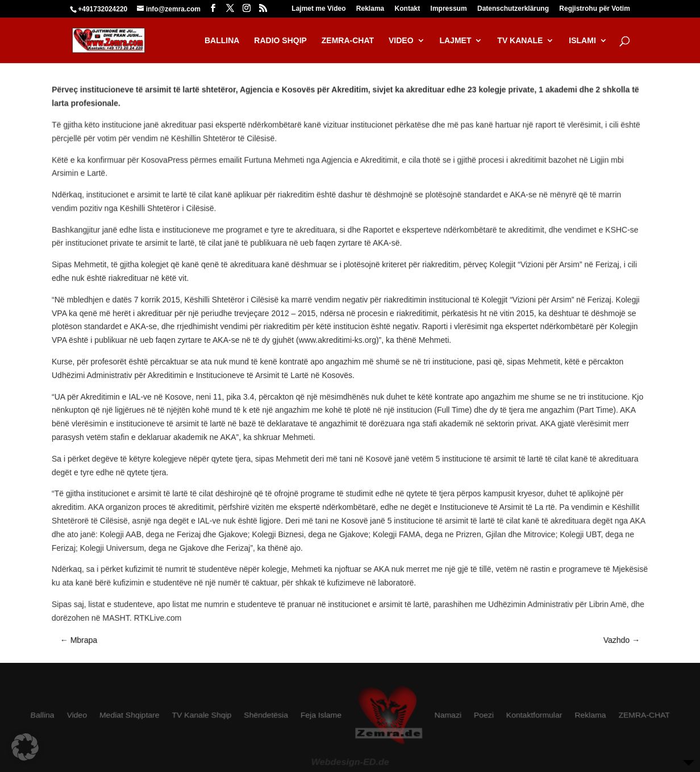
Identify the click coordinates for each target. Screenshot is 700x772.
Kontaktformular (534, 716)
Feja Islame (321, 716)
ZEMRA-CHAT (643, 716)
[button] (25, 747)
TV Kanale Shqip (202, 716)
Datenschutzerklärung (513, 9)
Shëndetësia (266, 716)
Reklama (370, 9)
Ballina (43, 716)
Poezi (484, 716)
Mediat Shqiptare (130, 716)
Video (77, 716)
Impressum (449, 9)
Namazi (448, 716)
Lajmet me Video (318, 9)
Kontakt (408, 9)
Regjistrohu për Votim (594, 9)
